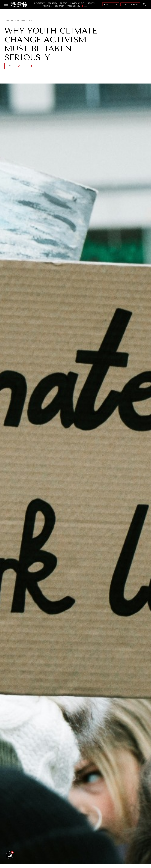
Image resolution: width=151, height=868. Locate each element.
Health (91, 3)
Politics (47, 6)
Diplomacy (39, 3)
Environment (78, 3)
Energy (64, 3)
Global (9, 21)
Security (60, 6)
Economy (52, 3)
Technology (74, 6)
